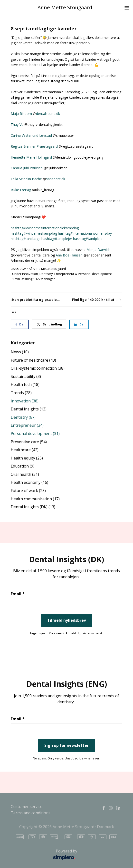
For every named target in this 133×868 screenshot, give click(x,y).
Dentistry (46, 274)
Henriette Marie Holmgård (31, 157)
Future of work (28, 491)
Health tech (25, 384)
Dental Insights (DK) (33, 507)
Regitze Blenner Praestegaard (34, 146)
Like (14, 312)
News (20, 352)
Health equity (27, 458)
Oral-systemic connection (38, 368)
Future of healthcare (33, 360)
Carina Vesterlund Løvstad (31, 135)
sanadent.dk (56, 179)
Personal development (95, 274)
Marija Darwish (98, 250)
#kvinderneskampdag (34, 233)
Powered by (45, 855)
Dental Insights (29, 409)
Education (23, 466)
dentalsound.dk (48, 114)
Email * (18, 594)
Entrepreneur (64, 274)
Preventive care (29, 442)
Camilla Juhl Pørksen (27, 168)
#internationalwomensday (85, 233)
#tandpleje (88, 239)
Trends (21, 393)
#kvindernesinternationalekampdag (45, 228)
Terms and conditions (31, 813)
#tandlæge (26, 239)
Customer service (27, 807)
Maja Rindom (21, 114)
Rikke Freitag (21, 190)
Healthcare (25, 450)
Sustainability (26, 376)
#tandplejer (57, 239)
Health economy (29, 482)
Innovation (30, 274)
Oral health (25, 474)
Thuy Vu (17, 124)
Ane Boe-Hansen (69, 255)
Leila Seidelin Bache (26, 179)
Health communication (35, 499)
